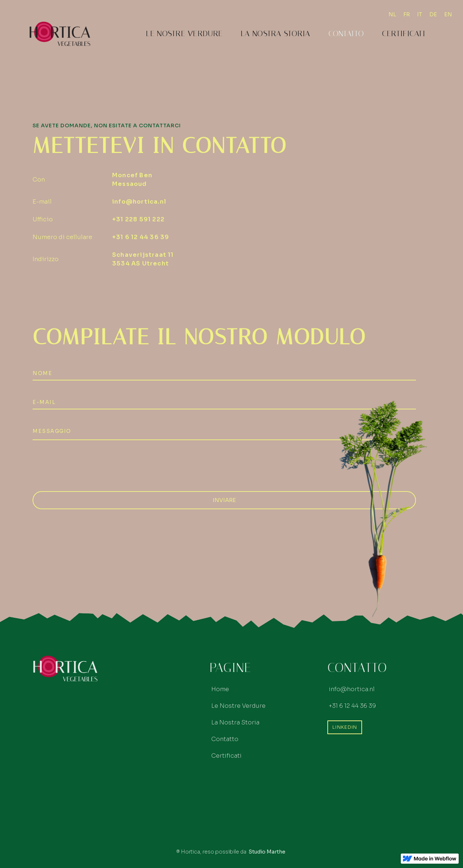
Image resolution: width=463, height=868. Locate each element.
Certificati (403, 34)
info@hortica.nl (139, 202)
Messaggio (52, 431)
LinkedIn (345, 727)
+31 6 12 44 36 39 (141, 237)
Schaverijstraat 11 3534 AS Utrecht (143, 259)
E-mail (44, 402)
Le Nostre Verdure (184, 34)
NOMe (42, 373)
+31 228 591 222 (138, 219)
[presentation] (88, 465)
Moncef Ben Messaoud (132, 180)
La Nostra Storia (275, 34)
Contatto (346, 34)
